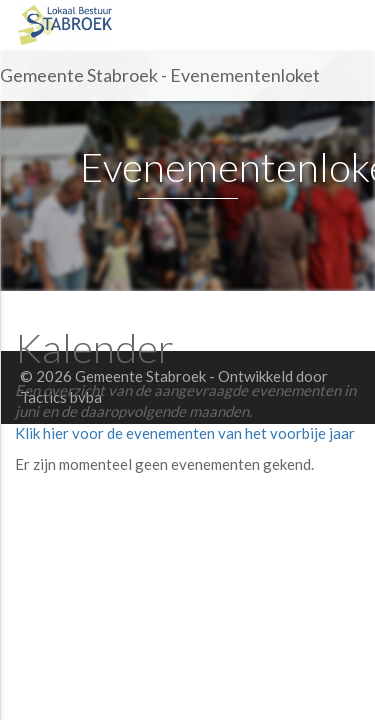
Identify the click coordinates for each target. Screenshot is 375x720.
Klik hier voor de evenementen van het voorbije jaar (185, 433)
